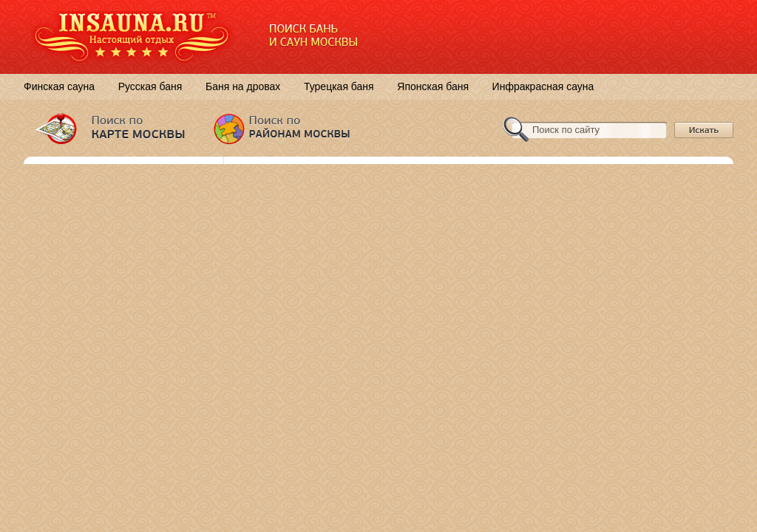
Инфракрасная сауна (543, 86)
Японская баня (433, 86)
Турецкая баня (339, 86)
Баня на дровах (243, 86)
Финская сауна (59, 86)
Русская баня (150, 86)
